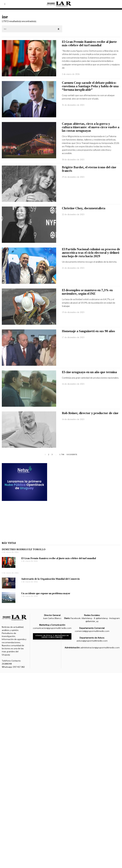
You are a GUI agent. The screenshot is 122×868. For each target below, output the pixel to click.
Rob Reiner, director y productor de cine (90, 413)
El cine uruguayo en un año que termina (89, 372)
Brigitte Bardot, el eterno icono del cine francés (89, 169)
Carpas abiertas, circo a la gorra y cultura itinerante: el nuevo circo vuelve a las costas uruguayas (91, 127)
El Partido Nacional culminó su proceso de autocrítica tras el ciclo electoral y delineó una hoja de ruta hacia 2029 (91, 253)
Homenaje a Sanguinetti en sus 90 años (88, 331)
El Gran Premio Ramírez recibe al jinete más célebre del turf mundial (89, 43)
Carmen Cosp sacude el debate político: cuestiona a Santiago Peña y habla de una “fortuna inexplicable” (90, 86)
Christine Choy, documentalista (84, 208)
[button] (59, 29)
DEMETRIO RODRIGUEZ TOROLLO (24, 588)
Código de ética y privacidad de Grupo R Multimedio (52, 636)
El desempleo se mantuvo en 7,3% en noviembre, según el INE (87, 292)
